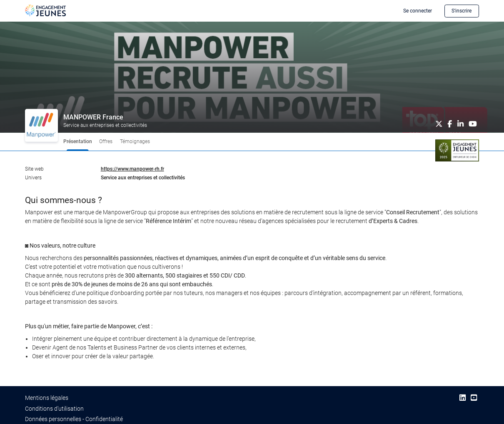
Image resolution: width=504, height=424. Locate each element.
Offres (106, 141)
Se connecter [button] (418, 11)
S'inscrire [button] (462, 11)
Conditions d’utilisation (54, 409)
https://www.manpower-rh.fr (132, 169)
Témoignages (135, 141)
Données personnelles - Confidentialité (74, 419)
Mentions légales (47, 398)
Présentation (78, 141)
